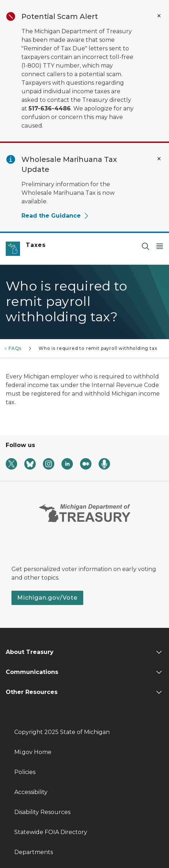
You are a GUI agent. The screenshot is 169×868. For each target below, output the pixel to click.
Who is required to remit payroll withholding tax (98, 348)
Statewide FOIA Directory (51, 832)
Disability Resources (42, 812)
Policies (25, 772)
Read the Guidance (55, 216)
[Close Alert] (159, 16)
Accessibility (31, 792)
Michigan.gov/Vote (47, 598)
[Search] (145, 246)
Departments (34, 852)
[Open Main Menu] (160, 246)
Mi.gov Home (33, 752)
